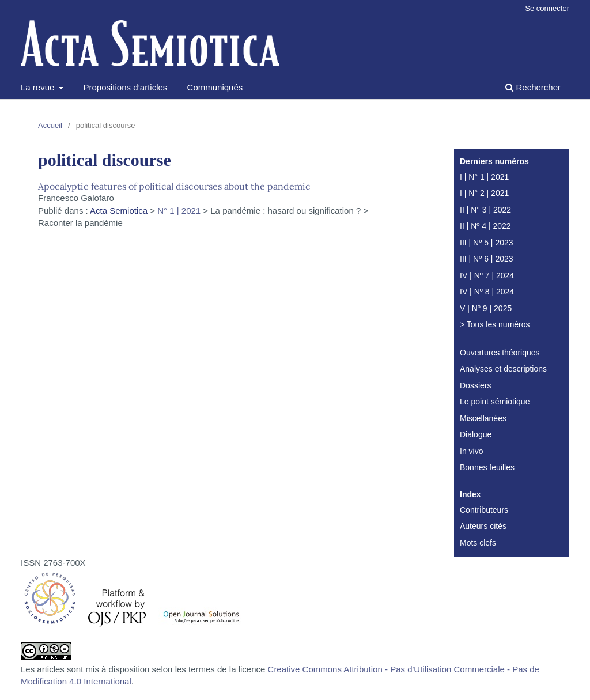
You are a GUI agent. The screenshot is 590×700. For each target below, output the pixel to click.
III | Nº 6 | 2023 (487, 259)
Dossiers (475, 385)
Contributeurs (484, 510)
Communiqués (215, 87)
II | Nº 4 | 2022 (485, 226)
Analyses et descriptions (503, 369)
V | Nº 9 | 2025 (486, 308)
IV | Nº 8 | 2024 (487, 292)
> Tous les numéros (495, 324)
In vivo (471, 451)
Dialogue (476, 434)
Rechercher (533, 87)
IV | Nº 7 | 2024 (487, 275)
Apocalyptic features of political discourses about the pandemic (174, 186)
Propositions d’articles (125, 87)
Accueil (50, 125)
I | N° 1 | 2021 (484, 177)
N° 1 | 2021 (179, 211)
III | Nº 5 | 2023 (487, 243)
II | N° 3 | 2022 (485, 210)
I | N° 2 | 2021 (484, 193)
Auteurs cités (483, 526)
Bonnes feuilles (487, 467)
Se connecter (547, 8)
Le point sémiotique (495, 402)
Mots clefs (478, 543)
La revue (39, 87)
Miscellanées (483, 418)
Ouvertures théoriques (500, 353)
